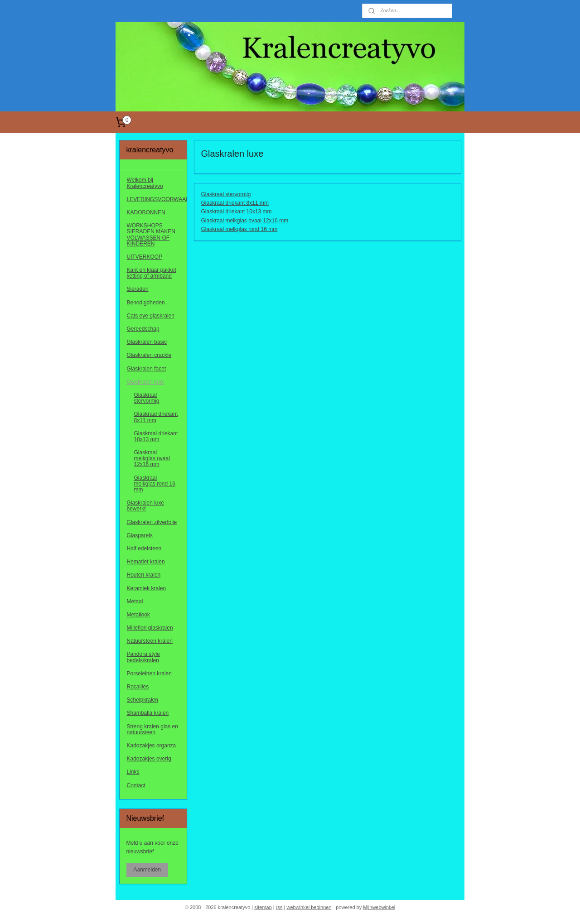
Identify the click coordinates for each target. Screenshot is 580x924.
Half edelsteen (144, 549)
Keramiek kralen (147, 588)
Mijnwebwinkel (379, 907)
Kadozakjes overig (149, 759)
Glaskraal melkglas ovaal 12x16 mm (244, 221)
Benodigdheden (146, 303)
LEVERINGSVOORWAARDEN (157, 199)
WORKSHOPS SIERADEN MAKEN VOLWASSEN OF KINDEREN (151, 235)
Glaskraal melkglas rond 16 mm (239, 229)
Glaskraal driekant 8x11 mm (234, 203)
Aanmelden (147, 870)
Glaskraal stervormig (226, 194)
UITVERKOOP (145, 257)
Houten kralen (144, 575)
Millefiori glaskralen (150, 628)
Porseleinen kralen (149, 674)
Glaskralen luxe (146, 382)
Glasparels (140, 535)
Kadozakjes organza (152, 746)
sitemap (263, 907)
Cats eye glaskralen (151, 316)
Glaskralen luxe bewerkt (146, 506)
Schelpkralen (143, 700)
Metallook (138, 615)
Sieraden (138, 289)
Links (133, 772)
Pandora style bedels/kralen (143, 657)
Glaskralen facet (147, 369)
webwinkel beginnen (309, 907)
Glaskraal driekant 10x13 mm (236, 212)
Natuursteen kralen (150, 641)
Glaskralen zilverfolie (152, 522)
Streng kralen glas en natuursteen (152, 729)
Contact (136, 785)
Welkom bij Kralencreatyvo (145, 183)
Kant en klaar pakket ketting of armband (152, 273)
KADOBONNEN (146, 212)
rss (279, 907)
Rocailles (138, 687)
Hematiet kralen (146, 562)
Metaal (135, 602)
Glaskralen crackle (149, 355)
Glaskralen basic (147, 342)
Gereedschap (143, 329)
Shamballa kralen (148, 713)
